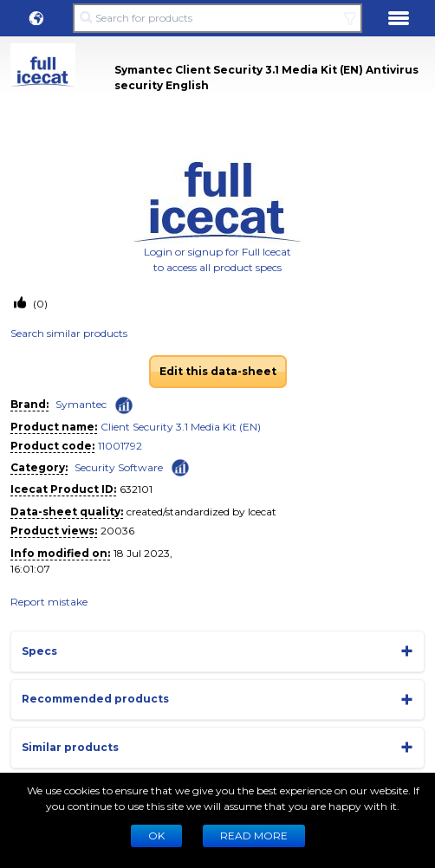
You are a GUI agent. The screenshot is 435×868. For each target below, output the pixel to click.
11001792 (120, 446)
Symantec (81, 404)
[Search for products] (217, 18)
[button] (36, 18)
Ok (156, 836)
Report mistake (49, 602)
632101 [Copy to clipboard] (136, 489)
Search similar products (69, 333)
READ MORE (254, 836)
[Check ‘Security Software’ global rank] (180, 466)
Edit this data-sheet (218, 371)
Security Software (119, 467)
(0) (39, 304)
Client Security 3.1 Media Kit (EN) (181, 427)
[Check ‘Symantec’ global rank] (124, 405)
